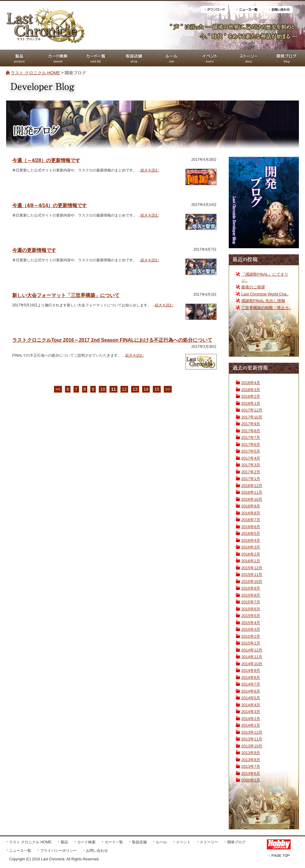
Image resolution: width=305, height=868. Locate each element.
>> (168, 389)
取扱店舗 (139, 842)
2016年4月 (251, 540)
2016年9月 (251, 506)
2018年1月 (251, 403)
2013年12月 (252, 732)
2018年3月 (251, 390)
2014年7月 (251, 684)
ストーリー (209, 842)
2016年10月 (252, 499)
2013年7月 (251, 766)
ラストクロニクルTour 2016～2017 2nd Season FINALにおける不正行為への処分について (112, 340)
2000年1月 (251, 780)
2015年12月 (252, 568)
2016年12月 (252, 486)
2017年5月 (251, 451)
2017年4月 (251, 458)
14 (146, 389)
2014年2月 (251, 719)
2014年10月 (252, 664)
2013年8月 (251, 760)
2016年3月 (251, 547)
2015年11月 (252, 575)
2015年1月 (251, 643)
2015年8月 (251, 595)
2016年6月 (251, 527)
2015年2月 (251, 636)
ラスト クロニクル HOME (35, 73)
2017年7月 (251, 438)
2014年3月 (251, 712)
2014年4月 (251, 705)
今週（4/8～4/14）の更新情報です (50, 205)
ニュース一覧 (20, 851)
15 (157, 389)
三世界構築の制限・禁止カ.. (266, 308)
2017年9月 (251, 424)
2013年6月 (251, 773)
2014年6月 (251, 691)
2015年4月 (251, 623)
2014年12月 (252, 650)
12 (124, 389)
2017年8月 (251, 431)
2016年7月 (251, 520)
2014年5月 (251, 698)
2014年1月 (251, 725)
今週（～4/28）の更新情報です (46, 160)
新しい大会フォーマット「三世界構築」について (66, 295)
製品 (64, 842)
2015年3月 (251, 629)
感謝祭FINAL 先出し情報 (263, 301)
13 (135, 389)
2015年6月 (251, 609)
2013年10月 (252, 746)
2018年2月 (251, 396)
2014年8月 (251, 677)
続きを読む (150, 170)
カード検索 (86, 842)
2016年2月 (251, 554)
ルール (161, 842)
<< (58, 389)
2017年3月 (251, 465)
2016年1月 (251, 561)
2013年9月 (251, 753)
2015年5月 (251, 616)
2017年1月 (251, 479)
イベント (183, 842)
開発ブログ (236, 842)
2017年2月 (251, 472)
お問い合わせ (97, 851)
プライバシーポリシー (59, 851)
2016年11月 (252, 492)
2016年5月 (251, 533)
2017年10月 (252, 417)
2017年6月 (251, 445)
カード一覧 (114, 842)
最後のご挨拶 (253, 287)
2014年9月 (251, 670)
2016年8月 (251, 513)
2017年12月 (252, 410)
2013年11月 (252, 739)
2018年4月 (251, 383)
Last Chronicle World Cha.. (265, 294)
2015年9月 (251, 588)
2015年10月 (252, 582)
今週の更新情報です (34, 250)
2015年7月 (251, 602)
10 (103, 389)
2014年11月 (252, 657)
